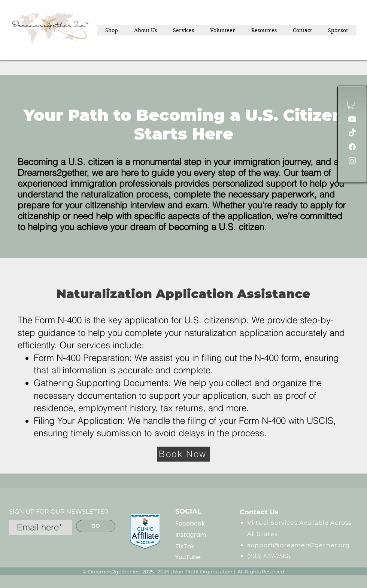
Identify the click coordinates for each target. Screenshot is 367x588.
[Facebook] (352, 147)
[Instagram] (352, 161)
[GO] (96, 526)
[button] (351, 105)
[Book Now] (183, 454)
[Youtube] (352, 119)
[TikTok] (352, 133)
